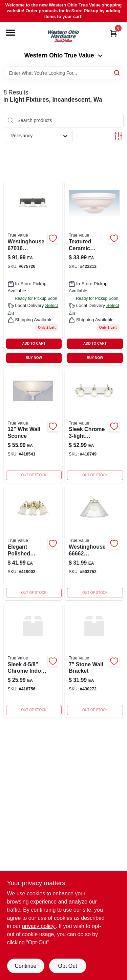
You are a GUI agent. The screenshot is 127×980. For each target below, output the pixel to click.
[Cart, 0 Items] (113, 33)
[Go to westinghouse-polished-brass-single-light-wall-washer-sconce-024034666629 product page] (94, 543)
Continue (25, 966)
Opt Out (67, 966)
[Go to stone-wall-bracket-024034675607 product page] (94, 660)
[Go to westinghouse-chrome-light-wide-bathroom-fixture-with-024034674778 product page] (94, 425)
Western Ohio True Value (64, 55)
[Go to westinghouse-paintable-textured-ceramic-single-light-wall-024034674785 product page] (94, 272)
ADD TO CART (34, 343)
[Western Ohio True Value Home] (63, 37)
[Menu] (10, 33)
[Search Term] (64, 73)
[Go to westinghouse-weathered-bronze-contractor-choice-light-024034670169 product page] (33, 272)
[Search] (117, 73)
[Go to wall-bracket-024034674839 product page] (33, 660)
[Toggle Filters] (118, 136)
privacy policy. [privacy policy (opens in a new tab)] (39, 926)
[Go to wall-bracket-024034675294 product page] (33, 543)
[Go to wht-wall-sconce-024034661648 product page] (33, 425)
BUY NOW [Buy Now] (34, 358)
